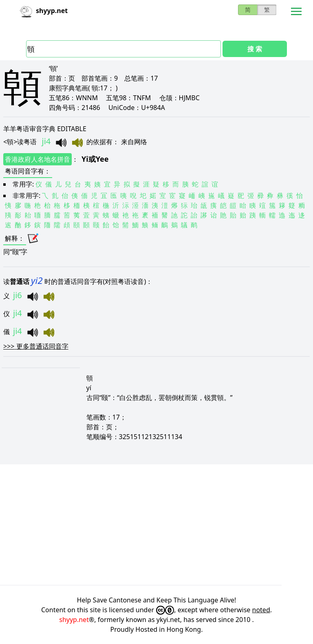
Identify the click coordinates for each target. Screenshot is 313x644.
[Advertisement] (156, 525)
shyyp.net (74, 620)
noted (261, 610)
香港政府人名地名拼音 (37, 159)
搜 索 (255, 49)
